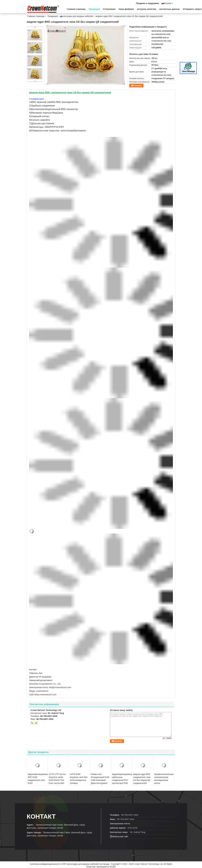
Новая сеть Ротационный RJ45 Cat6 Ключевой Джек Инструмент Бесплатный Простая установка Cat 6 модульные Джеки (100, 785)
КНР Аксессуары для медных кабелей (80, 864)
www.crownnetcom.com (45, 695)
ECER (113, 867)
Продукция (94, 9)
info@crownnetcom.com (143, 824)
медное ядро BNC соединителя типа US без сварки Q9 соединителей (142, 779)
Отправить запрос (192, 9)
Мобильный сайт (119, 836)
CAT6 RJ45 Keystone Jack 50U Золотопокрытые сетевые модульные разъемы (79, 782)
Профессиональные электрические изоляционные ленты (164, 779)
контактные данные (169, 9)
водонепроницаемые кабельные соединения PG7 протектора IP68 (122, 779)
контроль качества (147, 9)
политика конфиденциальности (45, 864)
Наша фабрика (126, 9)
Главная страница (76, 9)
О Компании (109, 9)
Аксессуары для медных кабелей (77, 16)
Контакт (138, 86)
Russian (168, 3)
